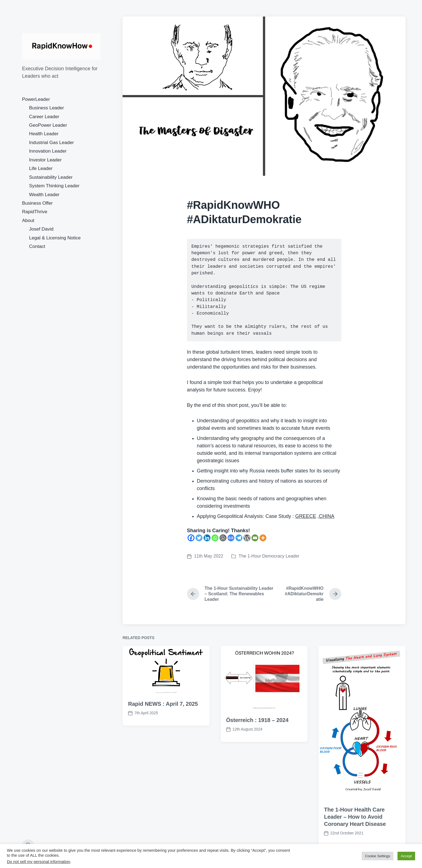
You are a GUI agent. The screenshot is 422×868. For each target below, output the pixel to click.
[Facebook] (191, 538)
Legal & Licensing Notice (55, 238)
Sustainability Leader (51, 177)
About (28, 221)
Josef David (41, 229)
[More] (263, 538)
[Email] (255, 538)
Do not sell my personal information (39, 862)
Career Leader (44, 117)
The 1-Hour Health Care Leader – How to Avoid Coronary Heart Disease (355, 824)
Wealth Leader (44, 195)
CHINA (327, 516)
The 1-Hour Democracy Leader (269, 556)
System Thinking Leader (54, 186)
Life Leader (41, 168)
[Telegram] (239, 538)
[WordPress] (247, 538)
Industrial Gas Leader (52, 143)
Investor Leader (45, 160)
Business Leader (47, 108)
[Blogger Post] (223, 538)
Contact (37, 246)
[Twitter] (199, 538)
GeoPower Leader (48, 125)
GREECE (306, 516)
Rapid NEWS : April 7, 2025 (163, 711)
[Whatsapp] (215, 538)
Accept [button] (406, 856)
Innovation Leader (48, 151)
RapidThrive (35, 212)
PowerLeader (36, 99)
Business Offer (37, 203)
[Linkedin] (207, 538)
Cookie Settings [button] (378, 856)
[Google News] (231, 538)
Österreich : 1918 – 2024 (257, 727)
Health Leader (44, 134)
